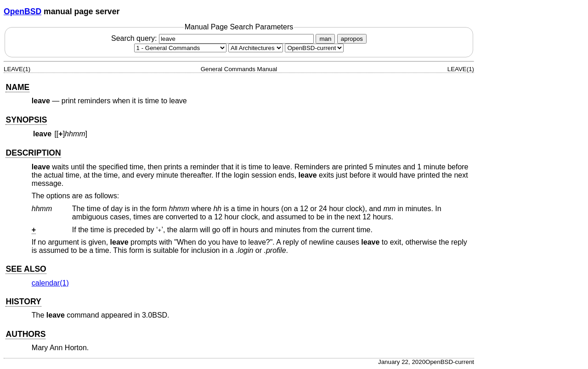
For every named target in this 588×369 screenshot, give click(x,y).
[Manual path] (314, 48)
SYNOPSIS (26, 120)
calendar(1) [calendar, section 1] (50, 283)
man (325, 39)
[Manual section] (180, 48)
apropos (352, 39)
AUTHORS (25, 334)
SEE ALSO (26, 269)
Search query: (214, 38)
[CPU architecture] (256, 48)
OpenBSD (23, 11)
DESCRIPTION (33, 153)
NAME (17, 87)
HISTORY (23, 302)
